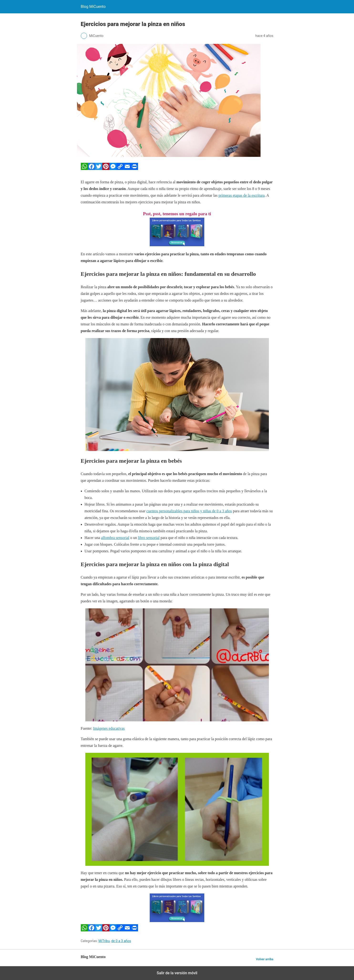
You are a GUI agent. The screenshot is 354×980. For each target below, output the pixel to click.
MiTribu (104, 941)
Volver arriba (264, 959)
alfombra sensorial (115, 538)
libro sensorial (149, 538)
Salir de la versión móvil (177, 973)
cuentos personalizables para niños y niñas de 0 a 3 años (189, 511)
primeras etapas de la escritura (241, 195)
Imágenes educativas (109, 728)
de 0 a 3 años (121, 941)
